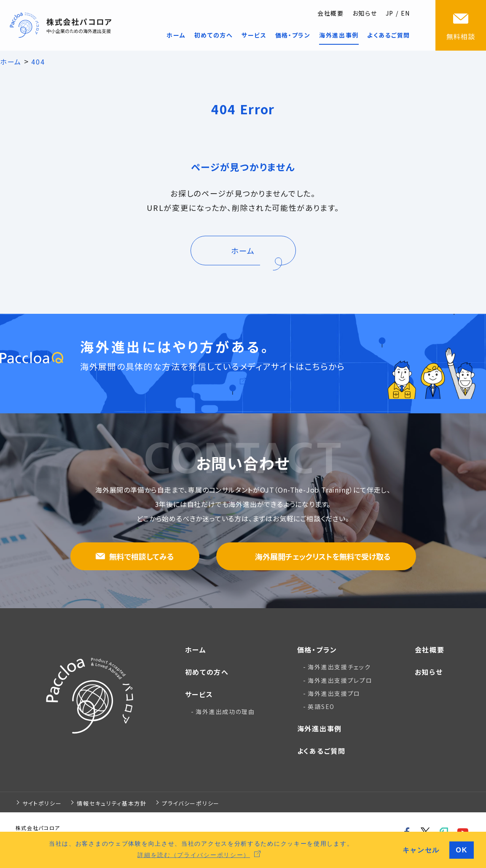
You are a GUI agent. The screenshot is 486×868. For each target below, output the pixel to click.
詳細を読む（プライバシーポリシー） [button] (194, 855)
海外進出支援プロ (334, 693)
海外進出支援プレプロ (340, 680)
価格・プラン (317, 650)
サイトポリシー (42, 803)
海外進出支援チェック (339, 667)
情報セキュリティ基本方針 (111, 803)
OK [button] (462, 850)
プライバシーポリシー (191, 803)
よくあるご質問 (321, 751)
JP (390, 13)
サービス (199, 694)
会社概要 (331, 13)
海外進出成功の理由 (225, 712)
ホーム (196, 650)
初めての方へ (207, 672)
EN (405, 13)
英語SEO (321, 706)
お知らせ (365, 13)
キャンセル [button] (421, 850)
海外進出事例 (320, 728)
